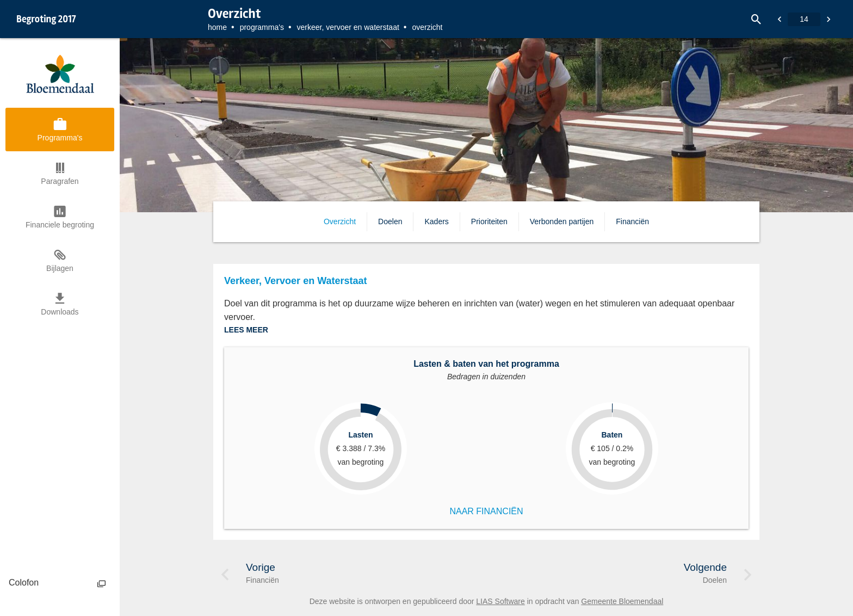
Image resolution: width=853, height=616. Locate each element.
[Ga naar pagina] (804, 19)
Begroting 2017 (46, 19)
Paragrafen (60, 181)
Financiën (632, 221)
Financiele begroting (60, 225)
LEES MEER (246, 330)
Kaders (436, 221)
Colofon (24, 583)
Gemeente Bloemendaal (622, 601)
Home (217, 27)
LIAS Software (500, 601)
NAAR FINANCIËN (486, 511)
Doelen (390, 221)
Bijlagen (60, 268)
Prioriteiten (489, 221)
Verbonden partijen (562, 221)
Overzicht (340, 221)
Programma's (262, 27)
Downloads (60, 312)
